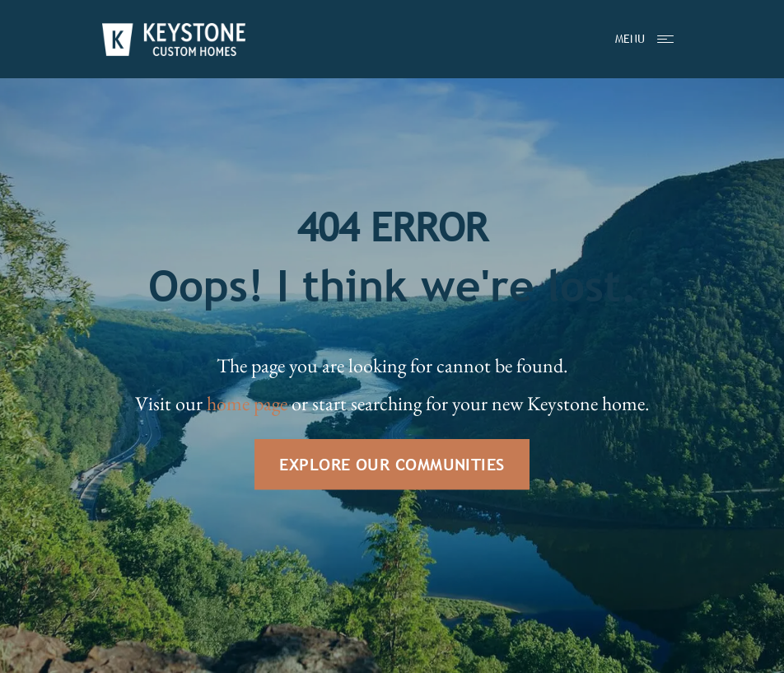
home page (247, 403)
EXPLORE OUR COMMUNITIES (392, 464)
